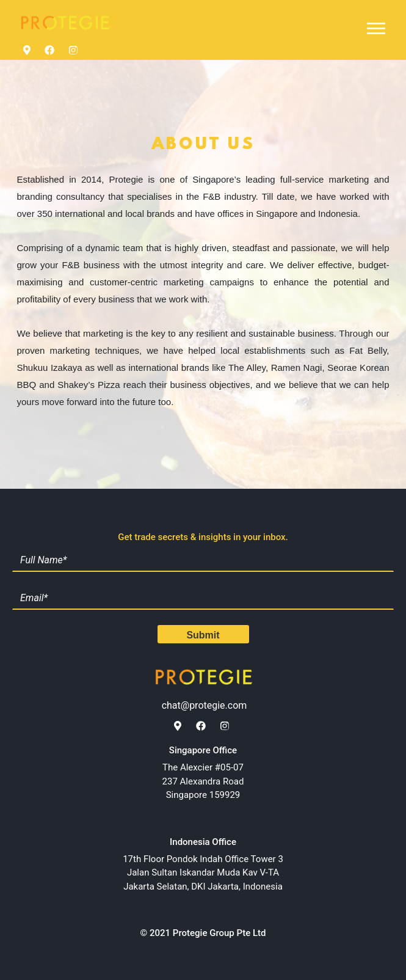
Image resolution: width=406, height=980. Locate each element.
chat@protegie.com (205, 705)
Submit (203, 635)
